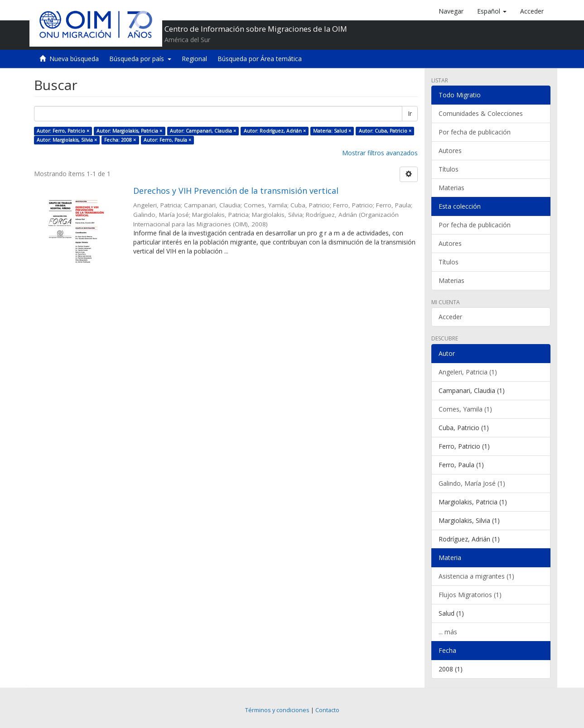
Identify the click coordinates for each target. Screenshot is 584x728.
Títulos (449, 169)
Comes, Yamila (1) (465, 409)
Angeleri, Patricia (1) (468, 372)
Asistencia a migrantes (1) (476, 576)
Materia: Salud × (332, 131)
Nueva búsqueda (74, 59)
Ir (410, 113)
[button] (492, 11)
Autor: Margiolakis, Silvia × (67, 140)
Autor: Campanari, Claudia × (203, 131)
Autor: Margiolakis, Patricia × (129, 131)
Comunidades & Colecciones (481, 113)
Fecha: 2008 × (120, 140)
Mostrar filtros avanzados (380, 153)
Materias (451, 188)
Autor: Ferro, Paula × (167, 140)
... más (448, 632)
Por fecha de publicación (475, 132)
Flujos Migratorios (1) (470, 595)
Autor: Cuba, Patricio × (385, 131)
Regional (194, 59)
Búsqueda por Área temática (260, 59)
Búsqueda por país (140, 59)
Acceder (450, 317)
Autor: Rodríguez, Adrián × (275, 131)
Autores (450, 151)
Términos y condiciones (277, 710)
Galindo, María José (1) (472, 483)
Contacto (327, 710)
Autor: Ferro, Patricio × (63, 131)
